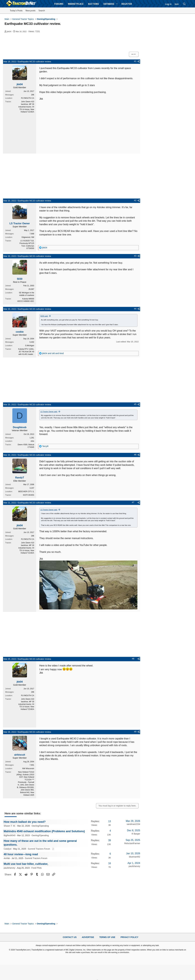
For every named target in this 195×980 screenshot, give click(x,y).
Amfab (7, 858)
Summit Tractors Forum (39, 849)
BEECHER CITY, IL (26, 492)
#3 (135, 256)
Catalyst (8, 849)
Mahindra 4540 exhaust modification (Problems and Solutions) (44, 831)
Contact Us (70, 937)
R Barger (136, 834)
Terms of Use (107, 937)
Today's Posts (16, 10)
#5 (135, 404)
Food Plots (36, 868)
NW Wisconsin (28, 769)
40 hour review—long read (21, 854)
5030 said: (44, 316)
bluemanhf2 (135, 857)
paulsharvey (9, 868)
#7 (133, 502)
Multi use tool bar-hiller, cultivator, (26, 864)
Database (109, 4)
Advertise (88, 937)
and (53, 353)
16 (110, 863)
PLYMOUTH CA (28, 98)
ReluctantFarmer (132, 843)
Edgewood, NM (28, 237)
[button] (117, 4)
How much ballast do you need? (25, 822)
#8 (133, 659)
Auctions (93, 4)
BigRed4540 (10, 835)
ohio (32, 441)
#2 (135, 200)
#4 (135, 309)
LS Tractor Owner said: (49, 412)
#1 (135, 61)
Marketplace (76, 4)
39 (110, 840)
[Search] (184, 4)
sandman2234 (133, 824)
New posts (31, 10)
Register (127, 4)
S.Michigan (30, 346)
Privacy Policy (129, 937)
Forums (59, 4)
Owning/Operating (40, 826)
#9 (135, 732)
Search (42, 10)
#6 (135, 455)
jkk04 (9, 32)
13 (110, 821)
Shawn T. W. (10, 826)
